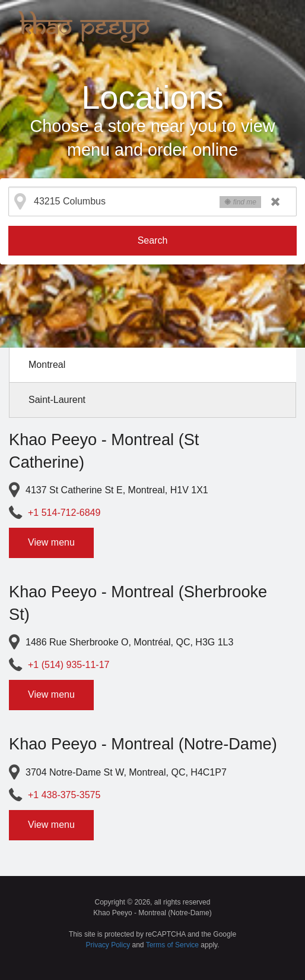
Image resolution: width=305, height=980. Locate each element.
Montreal (47, 365)
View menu (51, 542)
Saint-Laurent (57, 400)
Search (153, 240)
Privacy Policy (108, 945)
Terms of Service (172, 945)
